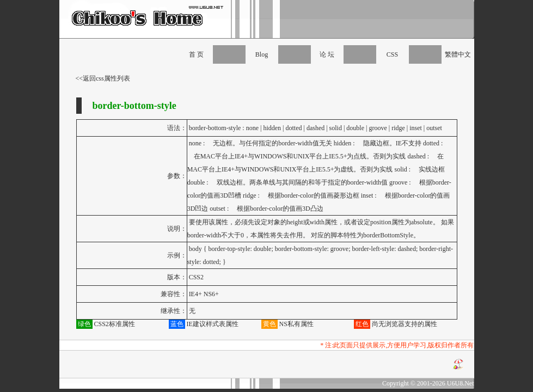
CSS (392, 54)
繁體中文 (458, 54)
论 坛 (327, 54)
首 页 (196, 54)
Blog (262, 54)
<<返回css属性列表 (103, 78)
